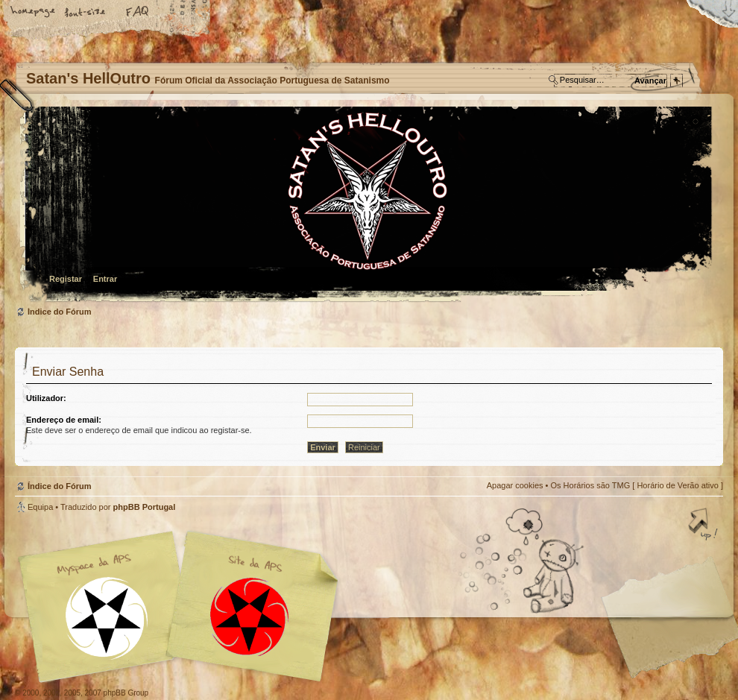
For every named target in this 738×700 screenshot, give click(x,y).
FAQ (138, 13)
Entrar (105, 279)
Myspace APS (183, 607)
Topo (704, 526)
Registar (66, 279)
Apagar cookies (515, 485)
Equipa (40, 507)
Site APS (250, 617)
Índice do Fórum (367, 205)
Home (34, 13)
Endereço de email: (64, 420)
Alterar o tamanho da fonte (86, 13)
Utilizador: (46, 398)
